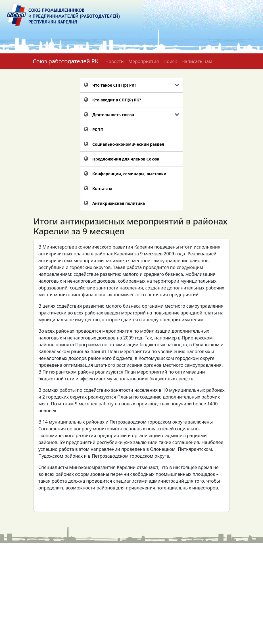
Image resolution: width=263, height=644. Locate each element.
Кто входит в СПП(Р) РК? (117, 100)
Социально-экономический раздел (128, 144)
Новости (114, 61)
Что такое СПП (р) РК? (114, 85)
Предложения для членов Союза (126, 159)
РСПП (98, 129)
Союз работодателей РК (65, 61)
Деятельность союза (113, 115)
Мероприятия (144, 61)
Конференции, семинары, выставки (129, 174)
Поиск (170, 61)
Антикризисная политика (119, 203)
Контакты (102, 188)
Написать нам (197, 61)
